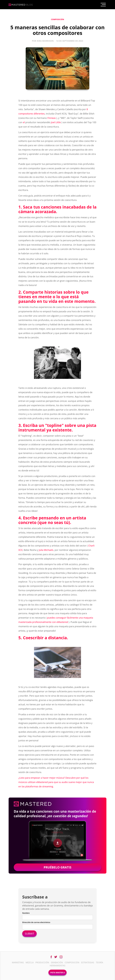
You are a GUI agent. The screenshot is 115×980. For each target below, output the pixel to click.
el (24, 122)
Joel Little (56, 122)
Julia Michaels (46, 550)
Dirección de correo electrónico (36, 922)
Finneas (52, 118)
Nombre (26, 913)
